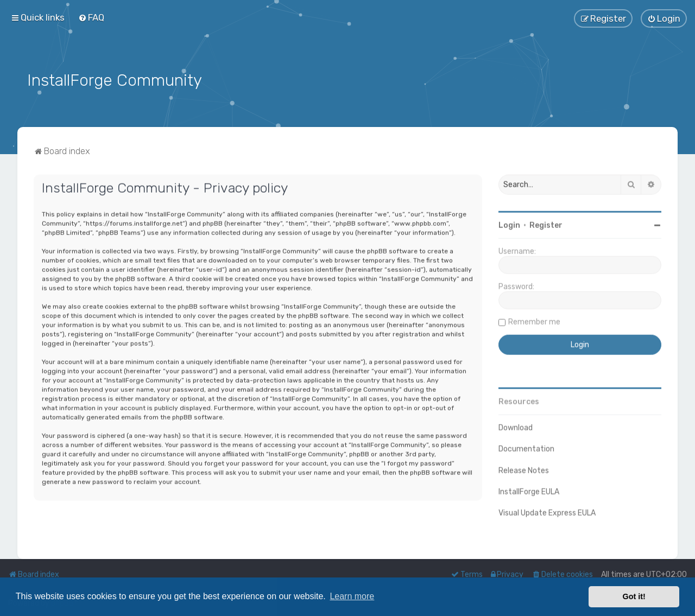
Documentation (526, 447)
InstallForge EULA (529, 490)
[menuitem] (91, 17)
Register (546, 224)
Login (509, 224)
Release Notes (524, 469)
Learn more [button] (352, 596)
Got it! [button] (634, 596)
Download (516, 426)
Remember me (534, 320)
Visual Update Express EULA (547, 512)
